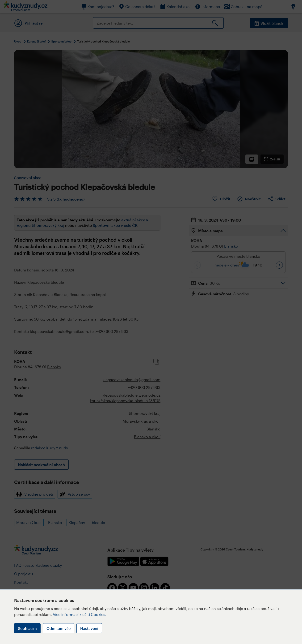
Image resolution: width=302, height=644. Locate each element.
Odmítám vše (59, 628)
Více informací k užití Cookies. (80, 614)
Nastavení (89, 628)
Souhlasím (27, 628)
